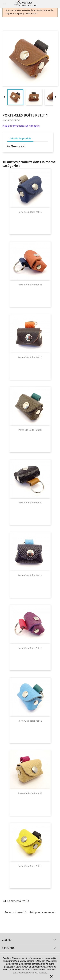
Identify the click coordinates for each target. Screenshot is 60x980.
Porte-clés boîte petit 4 (30, 575)
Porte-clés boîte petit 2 (30, 212)
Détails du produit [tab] (20, 138)
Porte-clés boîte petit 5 (30, 357)
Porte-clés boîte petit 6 (30, 721)
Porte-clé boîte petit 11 (30, 793)
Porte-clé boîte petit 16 (30, 285)
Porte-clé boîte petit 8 (30, 430)
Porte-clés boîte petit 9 (30, 648)
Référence (14, 146)
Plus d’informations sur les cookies (29, 973)
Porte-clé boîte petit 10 (30, 503)
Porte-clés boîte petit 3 (30, 866)
